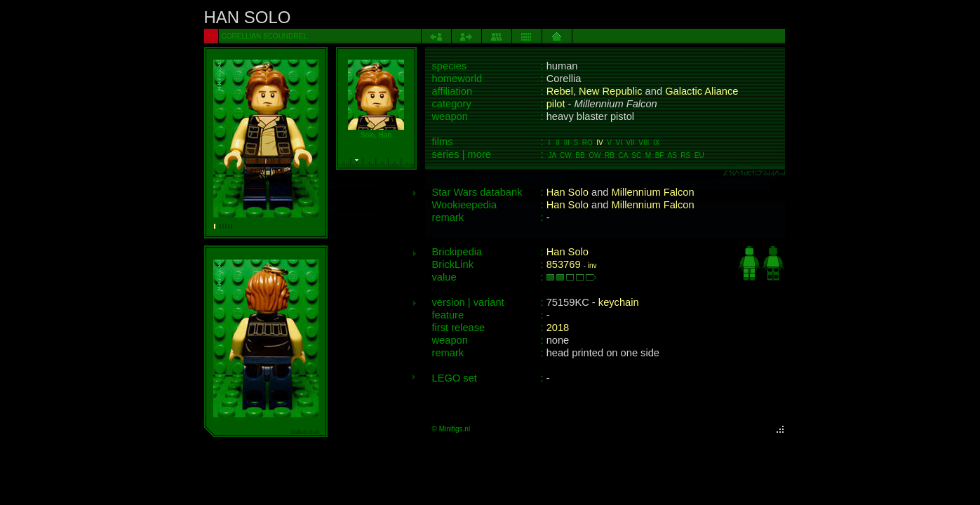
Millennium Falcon (653, 192)
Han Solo (568, 192)
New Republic (610, 91)
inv (592, 265)
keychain (619, 302)
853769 (564, 264)
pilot (556, 104)
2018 (558, 328)
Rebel (560, 91)
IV (599, 143)
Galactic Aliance (702, 91)
